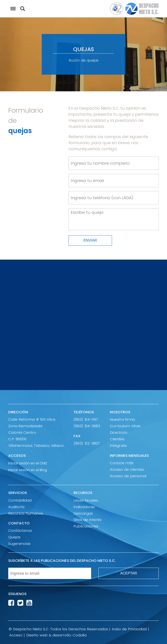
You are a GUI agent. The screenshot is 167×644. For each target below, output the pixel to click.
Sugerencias (19, 544)
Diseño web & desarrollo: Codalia (56, 635)
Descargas (83, 513)
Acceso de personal (128, 476)
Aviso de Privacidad (129, 629)
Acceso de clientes (127, 470)
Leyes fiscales (86, 500)
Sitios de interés (88, 520)
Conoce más (122, 463)
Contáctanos (20, 531)
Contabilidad (20, 500)
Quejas (14, 537)
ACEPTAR (129, 573)
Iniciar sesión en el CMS (28, 463)
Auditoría (16, 507)
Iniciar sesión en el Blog (28, 470)
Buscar (23, 9)
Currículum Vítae (125, 426)
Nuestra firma (122, 420)
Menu (12, 6)
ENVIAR (90, 240)
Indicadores (84, 507)
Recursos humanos (26, 513)
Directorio (119, 433)
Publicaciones (86, 526)
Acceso (16, 635)
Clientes (117, 439)
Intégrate (118, 446)
